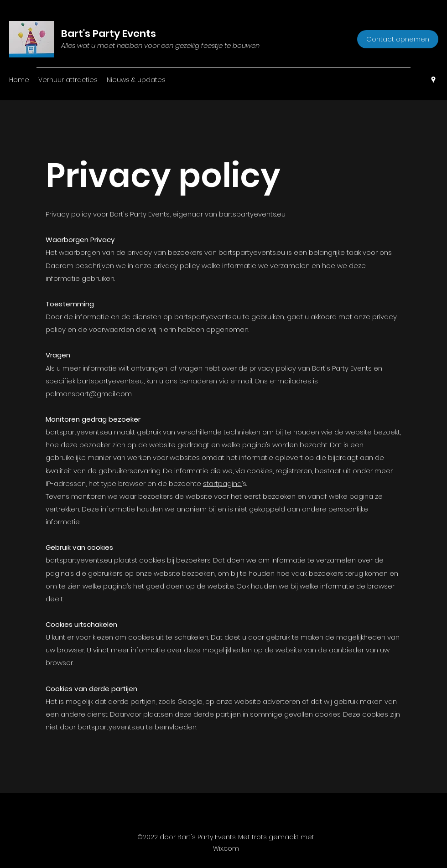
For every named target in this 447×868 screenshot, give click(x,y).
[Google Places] (433, 80)
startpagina (222, 483)
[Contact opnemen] (398, 39)
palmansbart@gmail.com (89, 394)
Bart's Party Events (109, 34)
